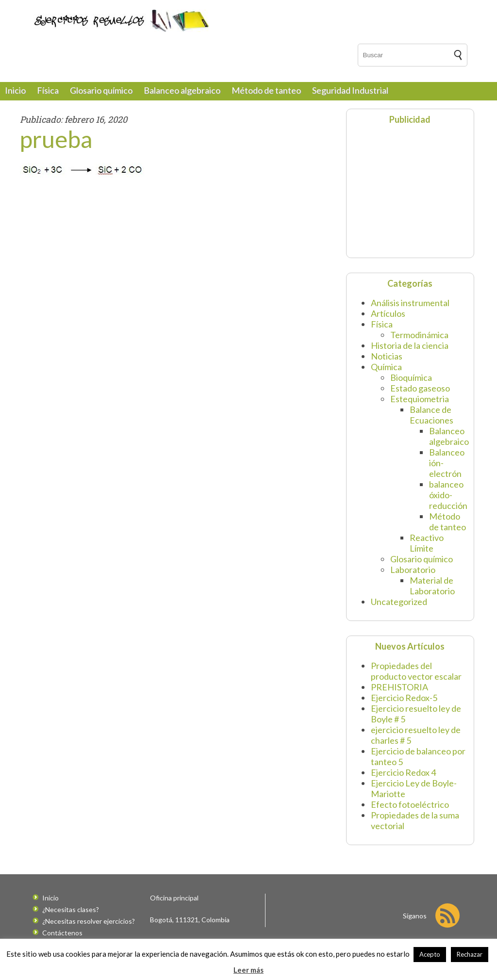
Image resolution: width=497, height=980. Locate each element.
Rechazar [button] (470, 954)
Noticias (387, 356)
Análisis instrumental (410, 303)
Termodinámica (419, 335)
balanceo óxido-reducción (448, 495)
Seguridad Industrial (350, 90)
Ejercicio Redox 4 (403, 772)
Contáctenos (62, 933)
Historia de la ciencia (410, 345)
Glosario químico (101, 90)
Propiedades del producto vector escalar (416, 671)
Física (48, 90)
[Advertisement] (412, 190)
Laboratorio (413, 570)
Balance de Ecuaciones (431, 415)
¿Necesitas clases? (71, 909)
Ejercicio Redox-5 (404, 698)
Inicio (15, 90)
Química (386, 367)
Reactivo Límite (427, 543)
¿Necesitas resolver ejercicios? (89, 921)
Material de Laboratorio (432, 586)
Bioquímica (411, 377)
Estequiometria (420, 399)
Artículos (388, 313)
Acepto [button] (430, 954)
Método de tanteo (266, 90)
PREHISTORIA (399, 687)
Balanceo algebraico (182, 90)
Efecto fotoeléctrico (410, 804)
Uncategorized (399, 602)
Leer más (248, 970)
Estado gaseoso (420, 388)
